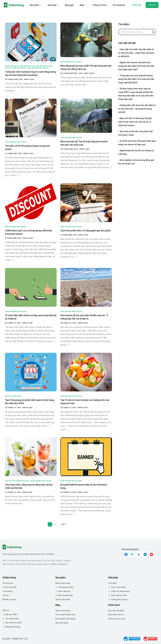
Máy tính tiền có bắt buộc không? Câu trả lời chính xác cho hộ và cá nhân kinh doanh (135, 122)
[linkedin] (145, 554)
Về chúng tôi (119, 5)
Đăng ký (152, 5)
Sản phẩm (35, 5)
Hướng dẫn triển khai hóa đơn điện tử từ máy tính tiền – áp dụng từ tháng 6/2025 (137, 109)
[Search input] (136, 32)
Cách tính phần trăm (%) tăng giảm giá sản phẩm (86, 231)
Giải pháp (53, 5)
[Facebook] (126, 554)
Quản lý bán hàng (13, 396)
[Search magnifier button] (153, 32)
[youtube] (151, 554)
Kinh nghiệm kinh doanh (38, 68)
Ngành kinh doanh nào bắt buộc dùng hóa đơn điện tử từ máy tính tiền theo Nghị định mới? (136, 66)
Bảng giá (69, 5)
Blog (83, 5)
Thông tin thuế (99, 5)
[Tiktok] (139, 554)
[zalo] (132, 554)
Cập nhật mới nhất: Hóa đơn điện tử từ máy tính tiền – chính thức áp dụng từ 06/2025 (136, 53)
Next (64, 524)
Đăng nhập (137, 5)
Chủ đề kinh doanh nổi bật (17, 481)
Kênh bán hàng (19, 68)
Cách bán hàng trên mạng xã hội (20, 66)
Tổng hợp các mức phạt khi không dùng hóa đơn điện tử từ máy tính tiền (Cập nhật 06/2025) (136, 79)
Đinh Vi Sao (29, 79)
